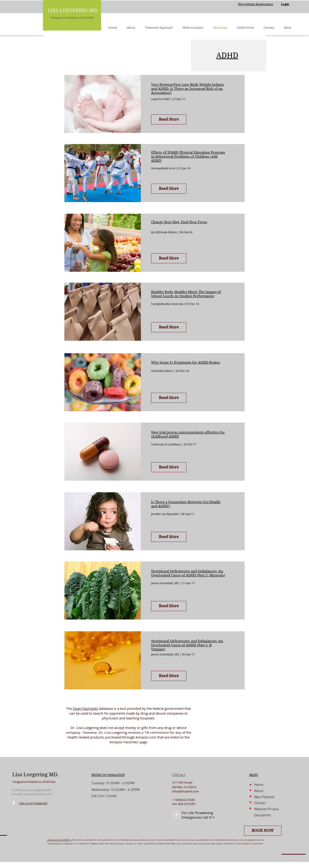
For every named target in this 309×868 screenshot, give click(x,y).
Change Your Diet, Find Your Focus (179, 222)
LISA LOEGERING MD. (73, 10)
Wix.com (46, 794)
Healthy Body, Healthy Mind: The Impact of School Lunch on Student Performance (186, 294)
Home (259, 785)
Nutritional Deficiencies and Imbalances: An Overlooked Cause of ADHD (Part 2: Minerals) (188, 573)
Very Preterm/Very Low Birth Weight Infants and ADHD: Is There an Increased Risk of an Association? (187, 89)
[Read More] (169, 119)
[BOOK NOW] (263, 831)
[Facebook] (14, 803)
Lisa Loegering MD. (35, 774)
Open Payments (85, 708)
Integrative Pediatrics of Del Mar (72, 18)
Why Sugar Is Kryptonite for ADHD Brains (186, 363)
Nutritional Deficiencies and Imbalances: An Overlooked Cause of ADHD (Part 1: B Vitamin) (187, 645)
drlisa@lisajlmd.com (185, 791)
